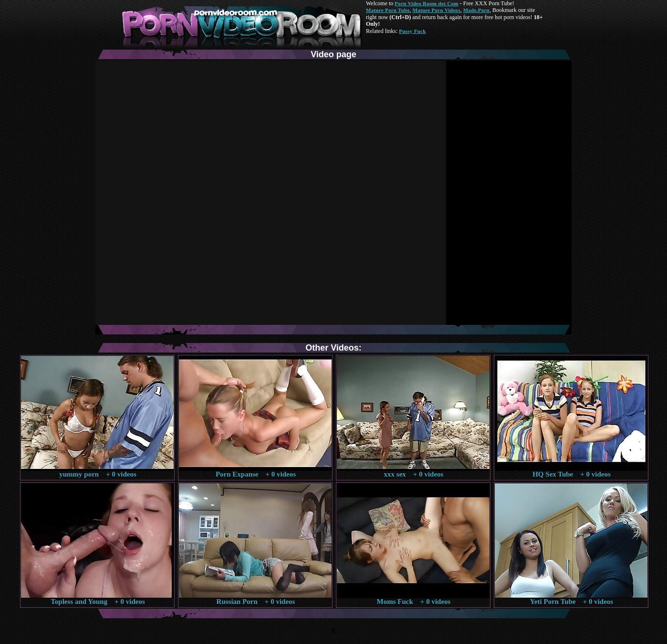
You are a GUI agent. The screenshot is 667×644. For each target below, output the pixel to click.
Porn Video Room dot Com (426, 3)
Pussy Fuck (412, 31)
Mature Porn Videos (437, 10)
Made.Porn (476, 10)
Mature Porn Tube (388, 10)
